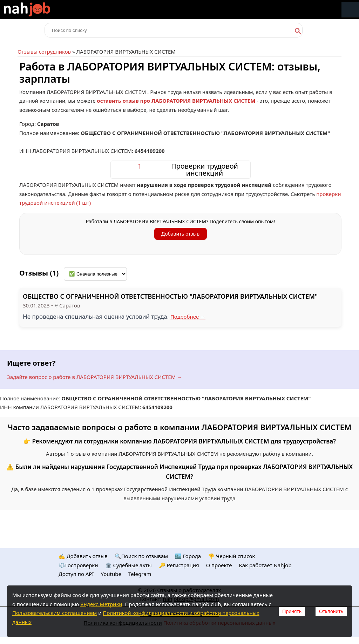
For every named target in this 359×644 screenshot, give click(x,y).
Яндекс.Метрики (101, 604)
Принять (292, 611)
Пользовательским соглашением (55, 613)
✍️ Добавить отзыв (83, 556)
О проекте (219, 565)
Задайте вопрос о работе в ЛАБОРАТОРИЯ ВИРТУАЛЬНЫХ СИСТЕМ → (95, 377)
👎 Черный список (231, 556)
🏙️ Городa (188, 556)
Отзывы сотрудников (44, 52)
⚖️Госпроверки (78, 565)
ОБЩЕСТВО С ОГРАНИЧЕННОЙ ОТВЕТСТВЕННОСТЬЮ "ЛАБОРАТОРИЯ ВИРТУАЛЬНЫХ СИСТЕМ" (170, 296)
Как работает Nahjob (265, 565)
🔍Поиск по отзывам (141, 556)
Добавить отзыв (180, 234)
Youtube (111, 574)
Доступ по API (76, 574)
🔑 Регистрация (179, 565)
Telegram (140, 574)
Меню (350, 10)
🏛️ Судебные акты (128, 565)
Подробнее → (188, 317)
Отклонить (331, 611)
